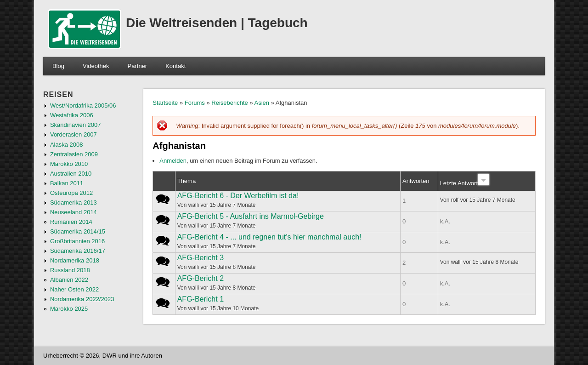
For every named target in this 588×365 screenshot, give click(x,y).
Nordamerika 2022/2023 (82, 299)
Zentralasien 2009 (74, 154)
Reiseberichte (230, 103)
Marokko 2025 (69, 309)
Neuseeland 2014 (73, 212)
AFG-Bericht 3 (201, 258)
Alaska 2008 (67, 145)
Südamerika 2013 (73, 202)
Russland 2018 (70, 270)
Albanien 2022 (69, 280)
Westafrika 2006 (72, 115)
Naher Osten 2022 (74, 289)
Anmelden (173, 161)
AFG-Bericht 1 (201, 299)
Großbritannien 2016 (77, 241)
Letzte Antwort (465, 183)
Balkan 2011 (67, 183)
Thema (187, 181)
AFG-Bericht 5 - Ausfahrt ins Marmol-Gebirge (251, 216)
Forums (195, 103)
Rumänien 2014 (71, 222)
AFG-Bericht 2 (201, 278)
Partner (138, 66)
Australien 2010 (71, 174)
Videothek (96, 66)
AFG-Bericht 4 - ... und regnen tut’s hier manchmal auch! (269, 237)
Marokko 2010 (69, 164)
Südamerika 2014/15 (78, 231)
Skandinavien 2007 (76, 125)
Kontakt (175, 66)
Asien (262, 103)
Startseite (165, 103)
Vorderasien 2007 (73, 134)
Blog (58, 66)
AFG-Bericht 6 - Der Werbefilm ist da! (238, 196)
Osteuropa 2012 (71, 193)
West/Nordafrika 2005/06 (83, 106)
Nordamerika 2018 (75, 260)
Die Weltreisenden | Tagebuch (217, 23)
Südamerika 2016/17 (78, 251)
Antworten (416, 181)
